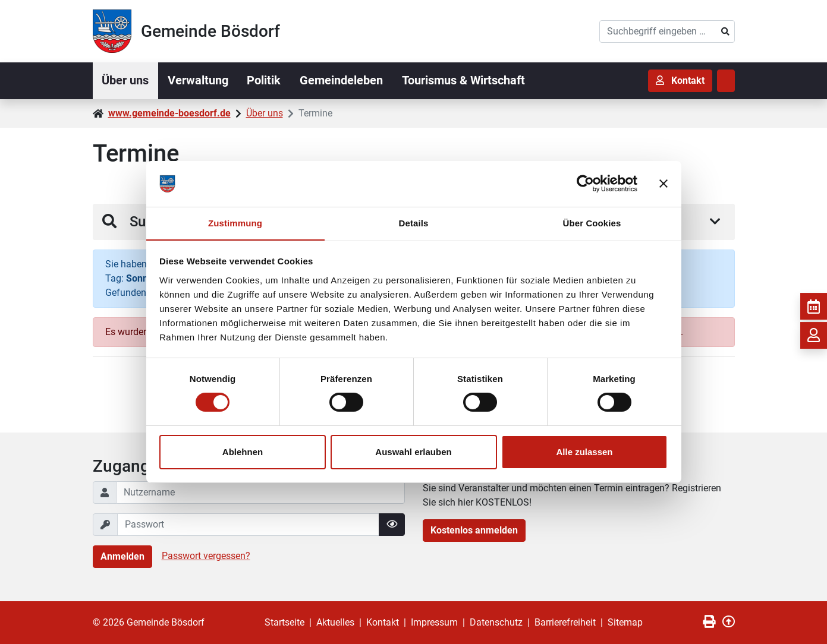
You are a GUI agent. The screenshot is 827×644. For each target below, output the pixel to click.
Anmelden (122, 556)
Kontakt (383, 622)
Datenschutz (496, 622)
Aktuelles (335, 622)
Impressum (434, 622)
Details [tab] (414, 222)
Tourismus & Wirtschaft (465, 81)
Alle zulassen (584, 452)
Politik (265, 81)
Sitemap (625, 622)
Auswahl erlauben (413, 452)
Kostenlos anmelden (474, 530)
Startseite (284, 622)
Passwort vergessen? (206, 556)
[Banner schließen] (664, 184)
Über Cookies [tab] (592, 222)
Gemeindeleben (342, 81)
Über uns (126, 81)
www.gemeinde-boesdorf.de (169, 113)
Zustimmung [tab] (235, 222)
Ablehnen (243, 452)
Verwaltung (199, 81)
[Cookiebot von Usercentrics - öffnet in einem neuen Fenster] (585, 184)
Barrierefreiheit (565, 622)
